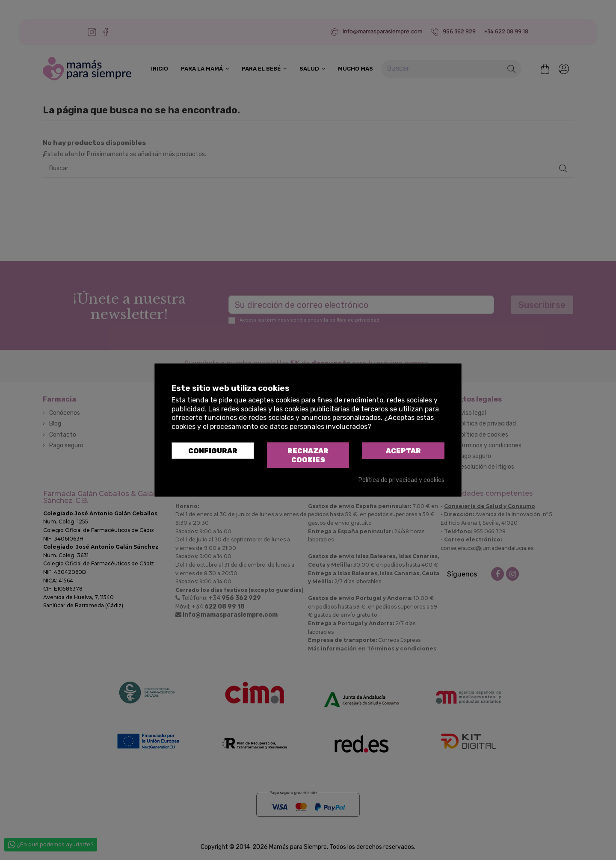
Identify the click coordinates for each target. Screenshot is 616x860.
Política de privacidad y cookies (401, 480)
